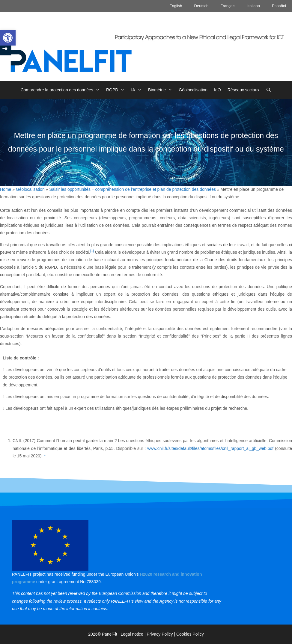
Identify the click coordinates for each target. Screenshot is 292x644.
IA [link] (138, 90)
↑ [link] (45, 456)
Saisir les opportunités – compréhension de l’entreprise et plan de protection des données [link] (133, 189)
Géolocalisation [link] (193, 90)
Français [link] (228, 6)
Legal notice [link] (132, 634)
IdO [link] (218, 90)
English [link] (176, 6)
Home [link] (6, 189)
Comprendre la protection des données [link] (62, 90)
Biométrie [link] (162, 90)
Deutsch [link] (201, 6)
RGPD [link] (117, 90)
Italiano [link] (254, 6)
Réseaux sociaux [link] (244, 90)
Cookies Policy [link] (190, 634)
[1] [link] (92, 251)
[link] (8, 38)
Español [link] (279, 6)
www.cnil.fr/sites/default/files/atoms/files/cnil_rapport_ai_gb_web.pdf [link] (210, 448)
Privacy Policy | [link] (161, 634)
